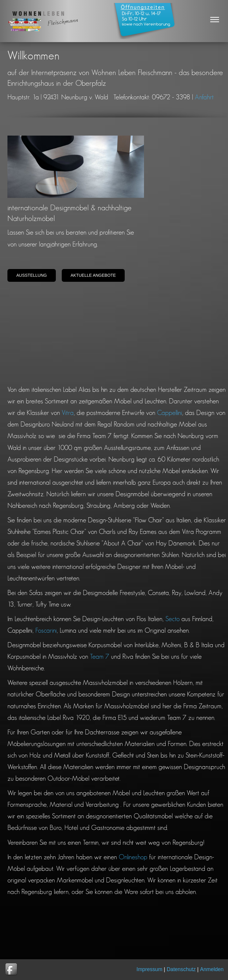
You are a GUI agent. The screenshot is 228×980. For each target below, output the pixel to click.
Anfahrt (204, 97)
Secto (172, 619)
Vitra (68, 413)
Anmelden (212, 969)
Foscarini (46, 631)
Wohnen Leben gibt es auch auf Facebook (12, 970)
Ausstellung (32, 275)
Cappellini (170, 413)
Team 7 (100, 657)
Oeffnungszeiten (145, 21)
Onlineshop (133, 857)
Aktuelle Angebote (93, 275)
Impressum (149, 970)
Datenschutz (181, 970)
